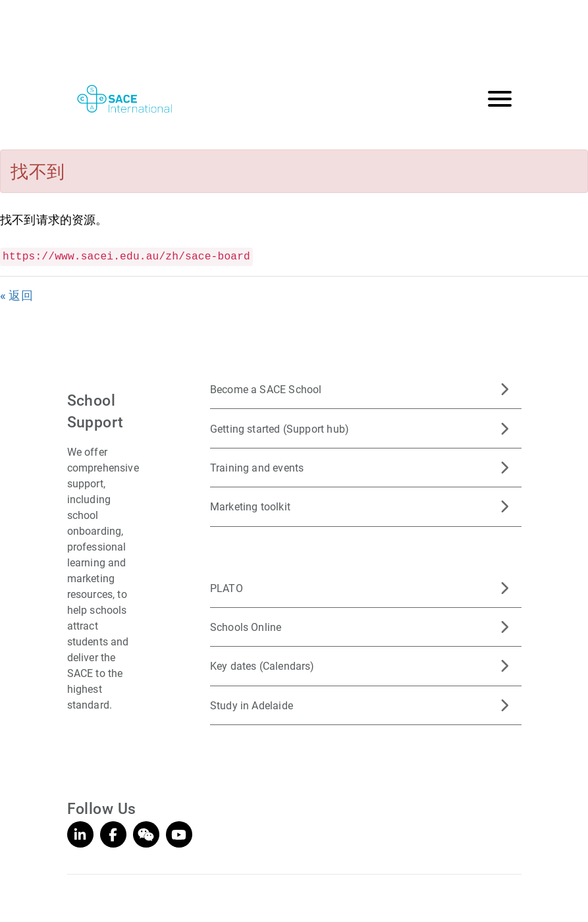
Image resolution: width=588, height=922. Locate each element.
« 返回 (16, 295)
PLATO (227, 588)
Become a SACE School (266, 389)
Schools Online (246, 627)
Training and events (257, 467)
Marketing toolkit (250, 506)
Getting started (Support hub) (280, 428)
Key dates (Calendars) (262, 665)
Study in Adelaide (252, 705)
